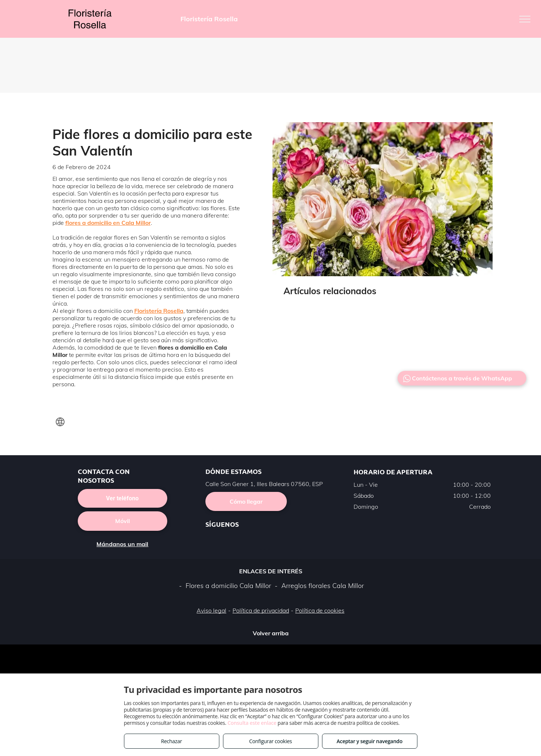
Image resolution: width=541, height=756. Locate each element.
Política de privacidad (261, 610)
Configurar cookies (270, 741)
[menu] (525, 19)
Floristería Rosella (159, 311)
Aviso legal (211, 610)
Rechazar (171, 741)
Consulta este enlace (252, 723)
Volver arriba (271, 633)
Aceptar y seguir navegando (370, 741)
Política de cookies (320, 610)
